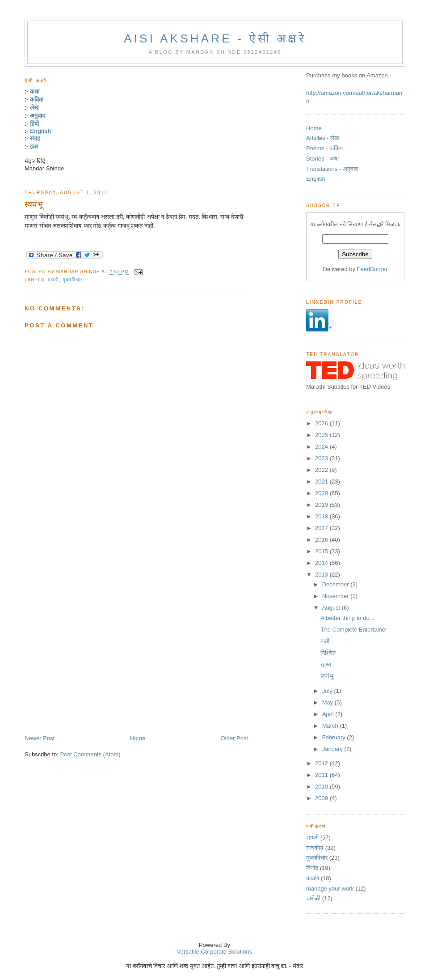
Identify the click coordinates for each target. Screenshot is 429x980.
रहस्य (326, 664)
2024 (322, 447)
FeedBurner (372, 269)
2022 (322, 470)
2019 (322, 505)
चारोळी (313, 898)
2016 (322, 540)
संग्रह (35, 138)
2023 (322, 458)
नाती (325, 641)
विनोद (312, 868)
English (40, 131)
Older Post (234, 738)
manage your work (330, 889)
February (335, 737)
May (328, 702)
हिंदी (34, 124)
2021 (322, 482)
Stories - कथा (322, 159)
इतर (34, 146)
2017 (322, 528)
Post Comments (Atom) (90, 754)
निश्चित (328, 653)
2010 (322, 787)
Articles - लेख (323, 138)
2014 (322, 563)
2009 (322, 798)
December (336, 584)
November (336, 596)
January (333, 749)
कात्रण (313, 878)
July (328, 691)
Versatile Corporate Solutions (214, 952)
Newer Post (40, 738)
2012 (322, 763)
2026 (322, 423)
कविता (37, 100)
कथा (35, 91)
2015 (322, 551)
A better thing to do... (347, 618)
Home (138, 738)
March (331, 726)
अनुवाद (38, 116)
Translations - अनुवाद (332, 169)
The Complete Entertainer (354, 630)
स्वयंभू (34, 204)
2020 (322, 493)
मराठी (53, 280)
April (329, 714)
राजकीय (315, 848)
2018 (322, 516)
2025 (322, 435)
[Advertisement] (121, 627)
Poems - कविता (324, 148)
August (332, 608)
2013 (322, 575)
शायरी (312, 838)
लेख (34, 108)
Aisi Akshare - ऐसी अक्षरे (215, 38)
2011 (322, 775)
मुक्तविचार (73, 280)
